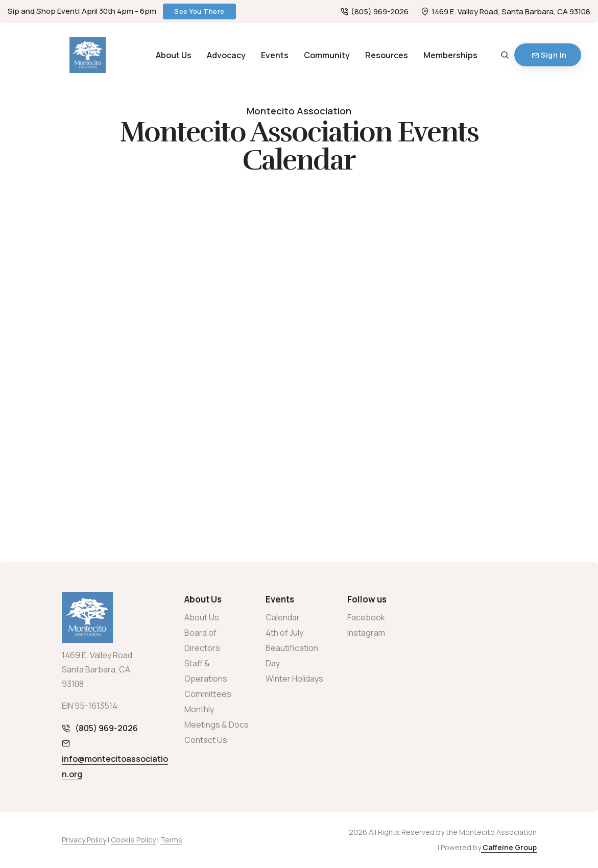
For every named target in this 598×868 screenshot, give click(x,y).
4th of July (284, 633)
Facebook (366, 617)
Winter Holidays (294, 679)
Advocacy (226, 55)
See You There (199, 11)
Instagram (366, 633)
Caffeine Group (509, 847)
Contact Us (206, 740)
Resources (387, 55)
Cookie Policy (133, 840)
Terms (171, 840)
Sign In (549, 55)
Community (327, 55)
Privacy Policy (84, 840)
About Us (174, 55)
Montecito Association (299, 111)
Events (275, 55)
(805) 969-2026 (375, 11)
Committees (208, 694)
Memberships (450, 55)
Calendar (283, 617)
